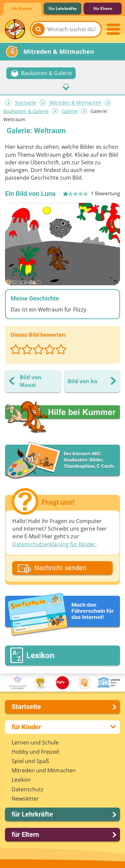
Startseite (26, 103)
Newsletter (25, 799)
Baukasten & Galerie (26, 111)
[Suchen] (38, 29)
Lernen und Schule (35, 742)
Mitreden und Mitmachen (44, 770)
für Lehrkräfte (63, 8)
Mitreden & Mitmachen (75, 103)
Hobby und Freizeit (35, 752)
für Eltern (103, 8)
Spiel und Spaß (30, 761)
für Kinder (22, 8)
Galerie (70, 111)
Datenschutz (28, 789)
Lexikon (21, 780)
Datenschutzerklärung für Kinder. (54, 544)
